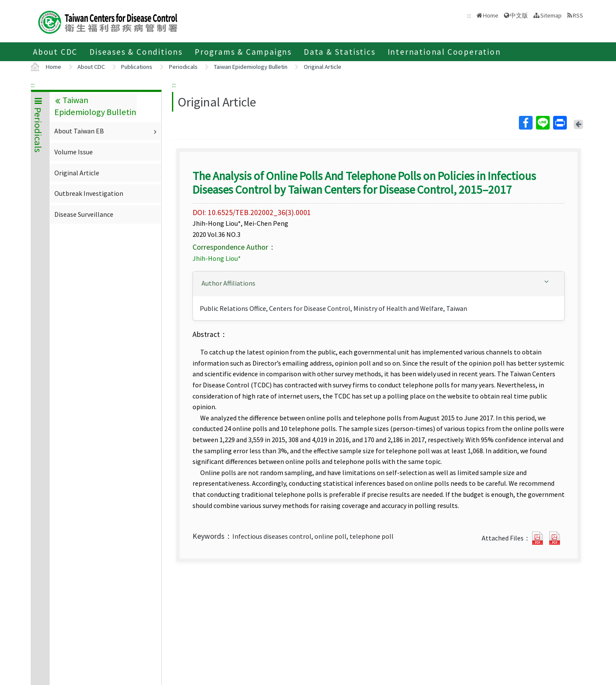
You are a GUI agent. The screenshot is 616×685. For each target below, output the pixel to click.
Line (542, 123)
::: (33, 85)
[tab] (379, 284)
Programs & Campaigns (243, 52)
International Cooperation (444, 52)
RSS (578, 15)
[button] (379, 283)
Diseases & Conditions (136, 52)
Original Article (323, 67)
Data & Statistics (340, 52)
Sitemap (551, 15)
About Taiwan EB (107, 131)
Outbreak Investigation (89, 193)
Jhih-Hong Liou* (217, 258)
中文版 (519, 15)
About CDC (55, 52)
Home (491, 15)
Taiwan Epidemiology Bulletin (251, 67)
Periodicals (183, 67)
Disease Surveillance (84, 214)
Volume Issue (74, 152)
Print (560, 123)
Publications (137, 67)
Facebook (525, 123)
